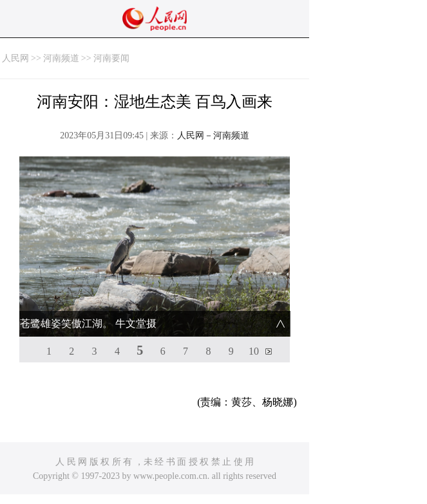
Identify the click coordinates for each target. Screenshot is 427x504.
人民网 (15, 58)
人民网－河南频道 (213, 135)
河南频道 (61, 58)
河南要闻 (111, 58)
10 (254, 351)
